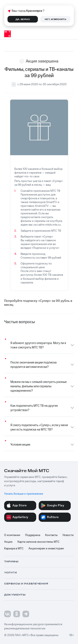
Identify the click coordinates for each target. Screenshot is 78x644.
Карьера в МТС (14, 549)
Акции (8, 542)
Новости (68, 535)
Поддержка (33, 535)
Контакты (51, 535)
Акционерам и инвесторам (46, 549)
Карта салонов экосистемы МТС (38, 542)
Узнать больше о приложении (24, 494)
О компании (12, 535)
